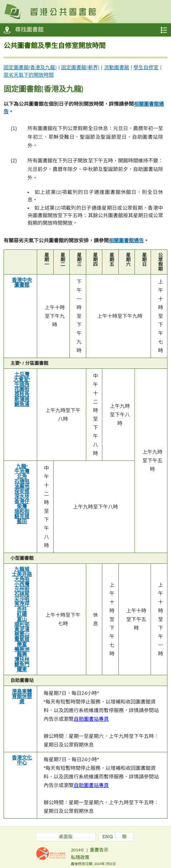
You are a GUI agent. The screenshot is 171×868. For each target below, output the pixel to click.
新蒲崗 (22, 399)
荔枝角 (22, 394)
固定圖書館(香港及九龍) (30, 68)
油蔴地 (22, 486)
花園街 (22, 389)
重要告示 (99, 850)
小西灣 (22, 584)
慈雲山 (22, 634)
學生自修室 (146, 68)
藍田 (22, 521)
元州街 (22, 589)
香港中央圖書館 (22, 282)
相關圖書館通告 (126, 241)
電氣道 (22, 639)
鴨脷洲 (22, 649)
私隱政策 (80, 857)
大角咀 (22, 579)
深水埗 (22, 496)
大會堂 (22, 379)
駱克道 (22, 516)
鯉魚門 (22, 664)
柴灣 (22, 506)
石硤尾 (22, 594)
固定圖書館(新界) (80, 68)
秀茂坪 (22, 604)
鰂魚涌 (22, 404)
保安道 (22, 491)
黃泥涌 (22, 629)
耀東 (22, 669)
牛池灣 (22, 471)
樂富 (22, 644)
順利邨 (22, 624)
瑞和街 (22, 511)
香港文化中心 (22, 760)
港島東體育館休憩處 (22, 696)
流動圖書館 (117, 68)
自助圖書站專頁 (91, 719)
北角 (22, 476)
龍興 (22, 654)
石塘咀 (22, 481)
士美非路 (22, 574)
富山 (22, 619)
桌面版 (66, 837)
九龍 (22, 466)
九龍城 (22, 569)
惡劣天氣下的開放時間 (29, 75)
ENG (108, 837)
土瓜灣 (22, 374)
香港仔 (22, 501)
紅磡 (22, 614)
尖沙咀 (22, 599)
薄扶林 (22, 659)
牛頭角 (22, 384)
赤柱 (22, 609)
